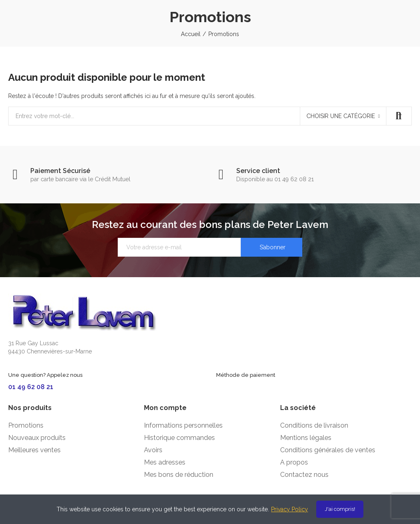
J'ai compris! (340, 509)
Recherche (399, 116)
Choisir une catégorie (341, 116)
